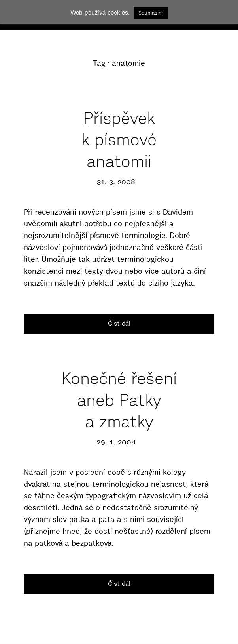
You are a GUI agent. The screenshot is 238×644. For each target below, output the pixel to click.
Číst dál (119, 323)
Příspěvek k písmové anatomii (119, 140)
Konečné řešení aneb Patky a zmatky (119, 400)
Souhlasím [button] (151, 13)
